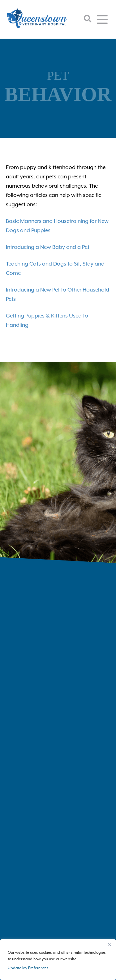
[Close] (110, 944)
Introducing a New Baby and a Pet (48, 247)
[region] (58, 960)
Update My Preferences (28, 968)
